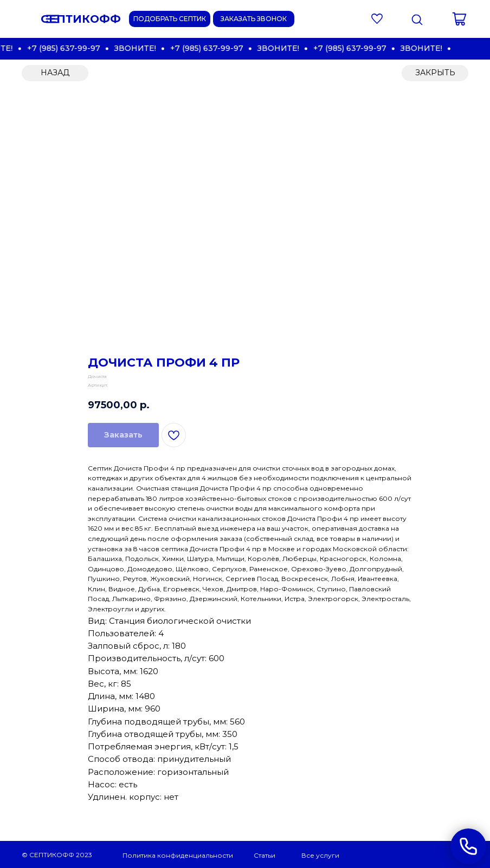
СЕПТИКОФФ (81, 19)
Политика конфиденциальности (178, 855)
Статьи (265, 855)
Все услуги (320, 855)
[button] (254, 19)
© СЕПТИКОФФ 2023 (57, 855)
